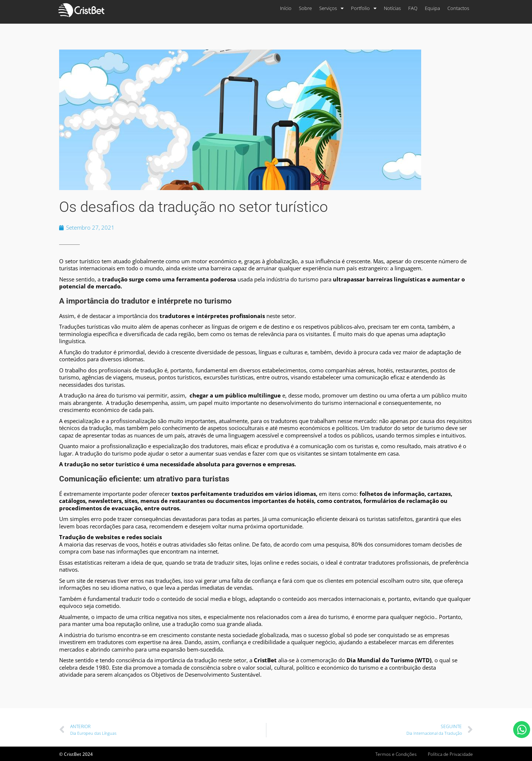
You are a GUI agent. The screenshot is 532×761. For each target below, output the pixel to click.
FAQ (413, 8)
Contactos (458, 8)
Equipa (432, 8)
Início (286, 8)
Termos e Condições (396, 754)
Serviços (331, 8)
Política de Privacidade (450, 754)
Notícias (392, 8)
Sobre (305, 8)
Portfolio (364, 8)
